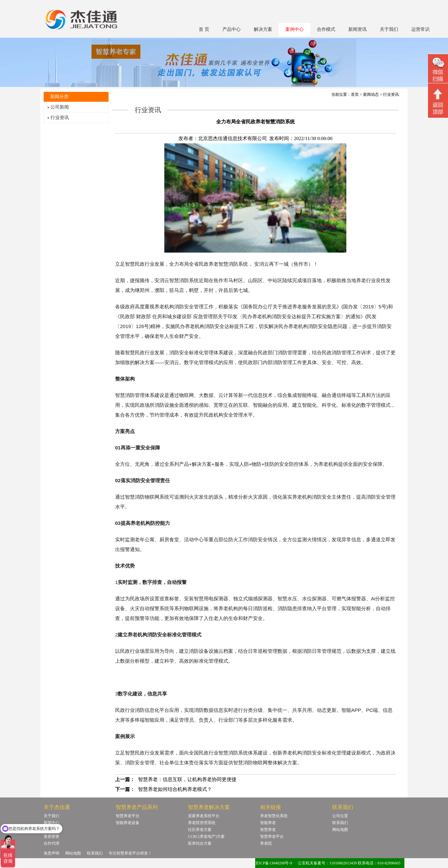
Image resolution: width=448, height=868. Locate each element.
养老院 (266, 843)
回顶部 (438, 101)
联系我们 (340, 823)
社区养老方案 (200, 830)
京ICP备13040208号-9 (274, 863)
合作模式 (326, 29)
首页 (355, 94)
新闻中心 (51, 823)
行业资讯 (60, 118)
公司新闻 (60, 107)
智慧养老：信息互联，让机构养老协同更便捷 (187, 779)
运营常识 (420, 29)
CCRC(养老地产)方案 (206, 837)
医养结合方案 (200, 843)
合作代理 (51, 843)
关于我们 (389, 29)
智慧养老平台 (128, 816)
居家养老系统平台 (204, 816)
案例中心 (295, 29)
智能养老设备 (128, 823)
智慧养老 (268, 830)
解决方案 (263, 29)
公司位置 (340, 816)
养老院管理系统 (202, 823)
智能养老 (268, 823)
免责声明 (51, 853)
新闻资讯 (357, 29)
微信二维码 (438, 69)
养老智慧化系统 (274, 816)
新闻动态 (371, 94)
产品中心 (232, 29)
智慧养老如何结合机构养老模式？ (175, 789)
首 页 (204, 29)
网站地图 (340, 830)
